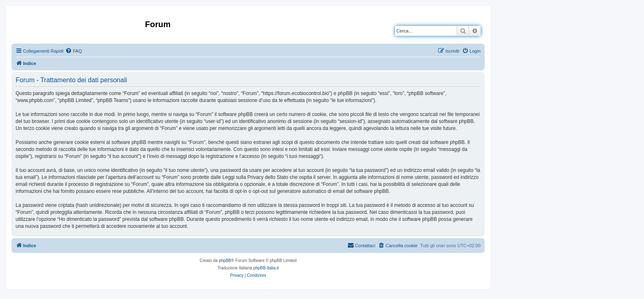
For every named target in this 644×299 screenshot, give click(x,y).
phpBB (225, 261)
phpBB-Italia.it (266, 268)
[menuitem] (74, 51)
